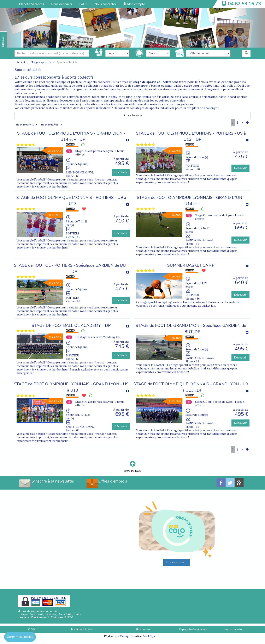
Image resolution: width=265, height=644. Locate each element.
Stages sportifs (41, 62)
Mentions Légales (82, 630)
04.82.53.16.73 (245, 4)
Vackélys (149, 636)
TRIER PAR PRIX (25, 125)
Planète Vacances (32, 4)
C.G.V (32, 630)
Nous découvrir (62, 4)
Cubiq (124, 636)
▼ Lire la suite (132, 115)
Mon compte (134, 4)
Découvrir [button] (121, 172)
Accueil (21, 62)
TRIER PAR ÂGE (50, 125)
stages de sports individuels (155, 108)
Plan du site (143, 630)
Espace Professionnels (193, 630)
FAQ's (83, 4)
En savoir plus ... (177, 562)
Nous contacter (105, 4)
